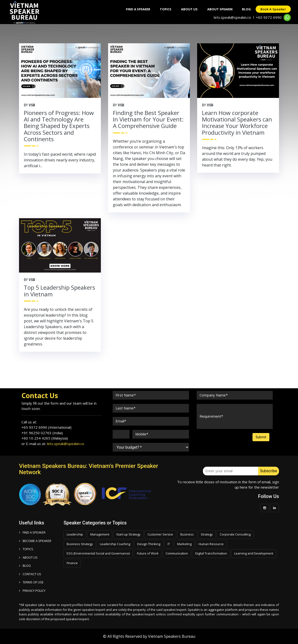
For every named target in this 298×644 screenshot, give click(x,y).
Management (100, 534)
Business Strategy (80, 544)
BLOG (25, 566)
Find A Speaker (138, 9)
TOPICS (26, 549)
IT (170, 544)
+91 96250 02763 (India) (42, 433)
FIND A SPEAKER (32, 532)
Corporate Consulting (238, 534)
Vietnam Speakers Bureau (172, 636)
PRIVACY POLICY (32, 591)
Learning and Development (87, 563)
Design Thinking (150, 544)
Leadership (75, 534)
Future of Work (149, 553)
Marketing (186, 544)
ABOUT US (28, 557)
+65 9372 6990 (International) (46, 427)
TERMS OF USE (31, 582)
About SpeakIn (220, 9)
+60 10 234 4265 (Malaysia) (45, 438)
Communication (179, 553)
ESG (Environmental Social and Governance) (99, 553)
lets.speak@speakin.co (232, 17)
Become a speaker (35, 541)
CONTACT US (30, 574)
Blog (246, 9)
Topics (165, 9)
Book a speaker (273, 9)
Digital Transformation (213, 553)
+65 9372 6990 (269, 17)
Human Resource (213, 544)
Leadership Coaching (116, 544)
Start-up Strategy (130, 534)
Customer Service (162, 534)
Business (189, 534)
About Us (189, 9)
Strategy (209, 534)
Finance (119, 563)
